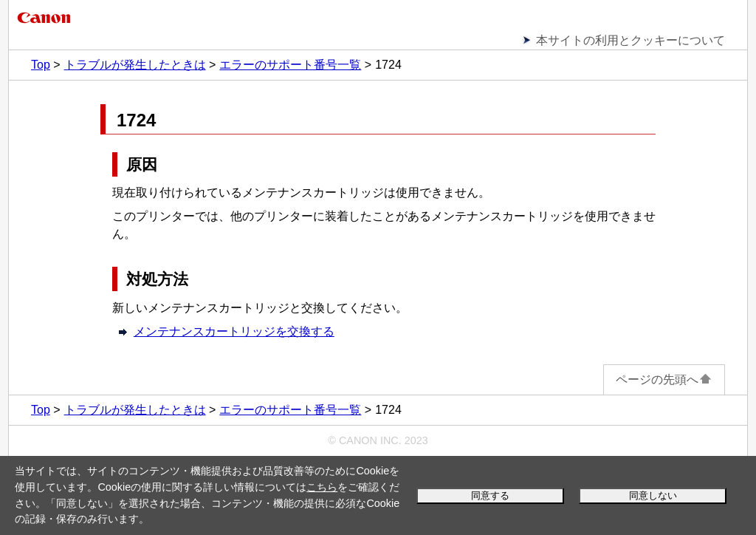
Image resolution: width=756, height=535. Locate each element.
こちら (322, 487)
